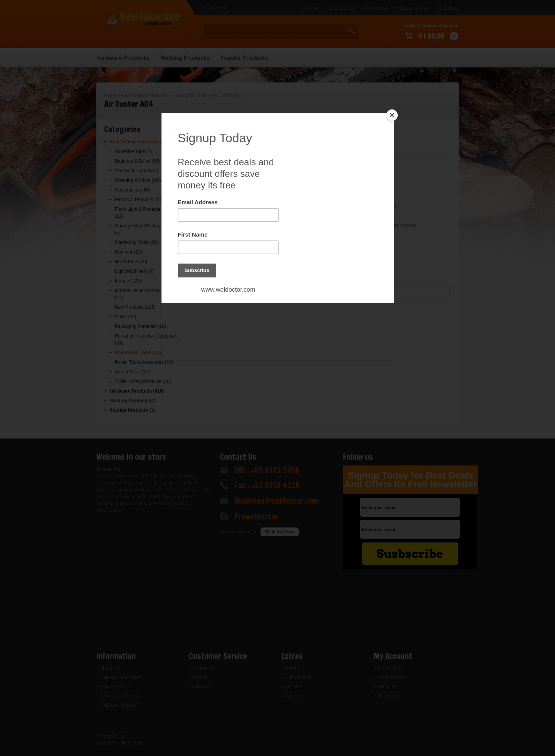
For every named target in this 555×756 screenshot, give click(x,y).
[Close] (392, 115)
